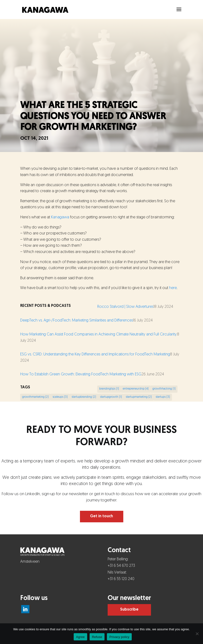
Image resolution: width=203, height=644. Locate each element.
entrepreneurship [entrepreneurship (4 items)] (136, 389)
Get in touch (101, 516)
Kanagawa (60, 217)
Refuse (97, 637)
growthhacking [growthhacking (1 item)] (164, 389)
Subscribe (129, 610)
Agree (80, 637)
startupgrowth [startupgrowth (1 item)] (111, 397)
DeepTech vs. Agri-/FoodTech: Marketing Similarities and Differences (77, 321)
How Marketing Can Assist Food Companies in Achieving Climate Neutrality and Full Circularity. (99, 335)
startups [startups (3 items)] (163, 397)
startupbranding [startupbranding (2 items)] (84, 397)
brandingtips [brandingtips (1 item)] (109, 389)
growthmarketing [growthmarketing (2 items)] (35, 397)
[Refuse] (197, 634)
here (173, 288)
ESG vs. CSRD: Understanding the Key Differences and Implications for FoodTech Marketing (95, 354)
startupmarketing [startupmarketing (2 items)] (139, 397)
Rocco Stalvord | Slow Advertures (125, 307)
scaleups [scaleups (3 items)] (60, 397)
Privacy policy (119, 637)
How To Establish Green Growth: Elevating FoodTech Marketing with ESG (81, 374)
